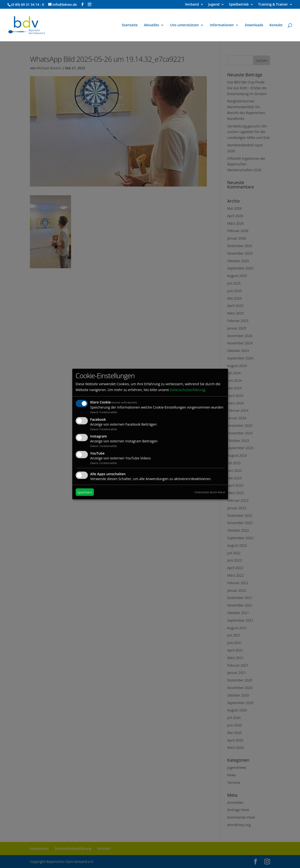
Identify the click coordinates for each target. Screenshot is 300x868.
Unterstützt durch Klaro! (210, 492)
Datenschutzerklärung (187, 390)
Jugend (214, 5)
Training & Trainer (273, 5)
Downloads (254, 25)
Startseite (130, 25)
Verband (192, 5)
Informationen (222, 25)
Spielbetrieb (239, 5)
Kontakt (276, 25)
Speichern (85, 492)
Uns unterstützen (185, 25)
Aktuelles (151, 25)
